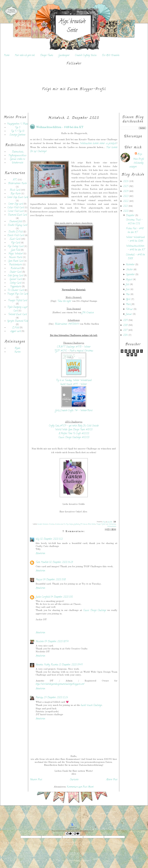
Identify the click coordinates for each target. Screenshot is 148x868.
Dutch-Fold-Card (16, 236)
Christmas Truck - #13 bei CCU (134, 222)
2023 (126, 196)
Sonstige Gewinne (17, 135)
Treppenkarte (15, 287)
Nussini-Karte (15, 257)
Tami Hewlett (42, 562)
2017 (126, 330)
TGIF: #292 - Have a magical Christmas (74, 351)
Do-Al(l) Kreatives (111, 55)
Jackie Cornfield (43, 597)
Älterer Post (112, 780)
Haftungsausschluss (17, 156)
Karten (17, 352)
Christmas (51, 524)
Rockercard (16, 268)
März (129, 304)
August (129, 280)
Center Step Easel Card (17, 197)
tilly (38, 539)
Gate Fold (15, 250)
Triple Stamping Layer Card (17, 309)
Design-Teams (47, 55)
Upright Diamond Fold (17, 321)
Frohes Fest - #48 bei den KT (135, 231)
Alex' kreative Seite (72, 26)
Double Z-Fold (15, 232)
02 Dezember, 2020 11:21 (51, 539)
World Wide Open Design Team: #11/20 (74, 430)
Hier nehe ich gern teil (25, 55)
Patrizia (39, 698)
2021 (126, 206)
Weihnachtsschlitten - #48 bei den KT (135, 248)
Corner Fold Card (16, 211)
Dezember (130, 216)
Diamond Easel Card (17, 215)
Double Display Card (17, 225)
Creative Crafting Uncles (86, 55)
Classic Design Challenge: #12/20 (74, 438)
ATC (15, 180)
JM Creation (83, 524)
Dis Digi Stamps (68, 524)
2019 (126, 320)
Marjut (39, 580)
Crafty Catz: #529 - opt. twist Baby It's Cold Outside (74, 426)
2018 (126, 325)
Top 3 (17, 128)
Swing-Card (15, 283)
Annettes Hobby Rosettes (47, 665)
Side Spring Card (15, 276)
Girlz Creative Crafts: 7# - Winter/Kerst (74, 411)
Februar (130, 309)
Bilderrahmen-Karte (17, 184)
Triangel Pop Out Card (17, 294)
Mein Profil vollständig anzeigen (137, 163)
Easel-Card (15, 239)
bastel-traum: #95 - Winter (74, 384)
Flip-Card (15, 243)
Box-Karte (16, 194)
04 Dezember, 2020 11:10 (61, 597)
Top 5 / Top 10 (17, 131)
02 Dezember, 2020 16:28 (61, 562)
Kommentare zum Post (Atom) (80, 787)
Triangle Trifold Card (17, 301)
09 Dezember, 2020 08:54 (56, 642)
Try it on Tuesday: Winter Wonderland (74, 380)
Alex (140, 154)
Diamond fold (16, 222)
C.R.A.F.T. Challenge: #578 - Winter (74, 347)
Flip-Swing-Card (15, 247)
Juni (128, 290)
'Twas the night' (64, 301)
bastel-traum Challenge (91, 705)
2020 (126, 211)
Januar (129, 314)
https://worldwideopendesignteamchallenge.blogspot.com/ (60, 684)
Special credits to (17, 159)
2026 (126, 182)
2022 (126, 201)
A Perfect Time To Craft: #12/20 (74, 434)
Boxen (17, 348)
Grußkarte (76, 524)
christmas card (59, 524)
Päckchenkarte (15, 265)
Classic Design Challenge (95, 611)
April (128, 299)
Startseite (74, 780)
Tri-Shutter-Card (16, 290)
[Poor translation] (76, 834)
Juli (128, 285)
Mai (128, 295)
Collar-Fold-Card (16, 208)
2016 (126, 335)
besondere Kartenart (43, 524)
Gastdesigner (64, 55)
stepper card (15, 331)
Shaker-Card (16, 272)
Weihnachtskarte (112, 526)
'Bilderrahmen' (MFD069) (67, 324)
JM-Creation (88, 313)
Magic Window (15, 254)
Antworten (40, 554)
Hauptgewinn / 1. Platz (17, 124)
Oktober (130, 270)
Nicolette (40, 642)
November (131, 265)
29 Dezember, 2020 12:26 (56, 698)
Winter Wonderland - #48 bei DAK (135, 239)
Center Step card (15, 204)
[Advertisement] (15, 396)
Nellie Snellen (92, 524)
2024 (126, 191)
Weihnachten (112, 524)
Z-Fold (16, 328)
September (131, 275)
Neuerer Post (36, 780)
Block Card (15, 190)
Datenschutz (17, 152)
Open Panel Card (16, 261)
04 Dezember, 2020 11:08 (54, 580)
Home (7, 55)
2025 (126, 186)
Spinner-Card (16, 279)
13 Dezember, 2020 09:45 (71, 665)
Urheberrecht (17, 163)
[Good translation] (69, 834)
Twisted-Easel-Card (17, 315)
